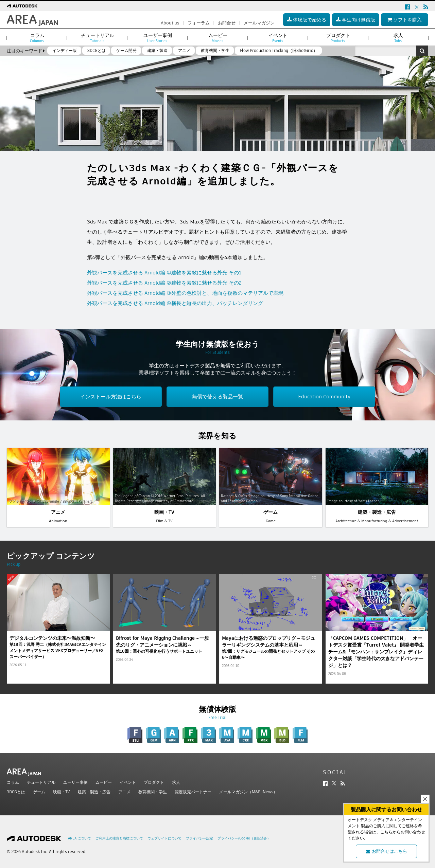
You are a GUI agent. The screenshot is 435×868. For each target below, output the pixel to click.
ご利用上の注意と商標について (119, 838)
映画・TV (62, 792)
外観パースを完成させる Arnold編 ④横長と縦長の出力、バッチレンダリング (175, 303)
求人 (176, 782)
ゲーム (39, 792)
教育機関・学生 (153, 792)
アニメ (124, 792)
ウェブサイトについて (164, 838)
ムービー (104, 782)
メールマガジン (259, 23)
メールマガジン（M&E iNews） (248, 792)
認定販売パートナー (193, 792)
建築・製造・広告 (94, 792)
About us (170, 23)
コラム (13, 782)
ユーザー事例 (75, 782)
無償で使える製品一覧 (217, 396)
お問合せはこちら (386, 851)
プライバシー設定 (199, 838)
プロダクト (154, 782)
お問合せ (227, 23)
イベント (128, 782)
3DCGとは (16, 792)
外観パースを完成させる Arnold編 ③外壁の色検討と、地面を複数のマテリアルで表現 (185, 293)
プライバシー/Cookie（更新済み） (244, 838)
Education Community (324, 396)
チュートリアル (41, 782)
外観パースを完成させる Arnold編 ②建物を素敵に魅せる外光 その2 (164, 283)
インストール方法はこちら (111, 396)
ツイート (97, 198)
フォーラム (199, 23)
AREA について (80, 838)
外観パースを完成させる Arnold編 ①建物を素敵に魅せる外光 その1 (164, 273)
